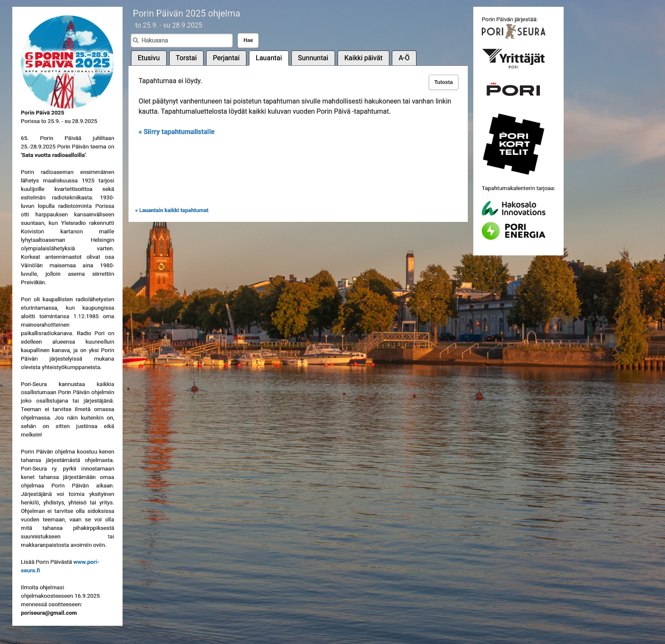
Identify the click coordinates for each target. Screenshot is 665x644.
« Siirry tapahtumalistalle (177, 132)
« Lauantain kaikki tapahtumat (172, 210)
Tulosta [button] (444, 82)
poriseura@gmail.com (49, 613)
